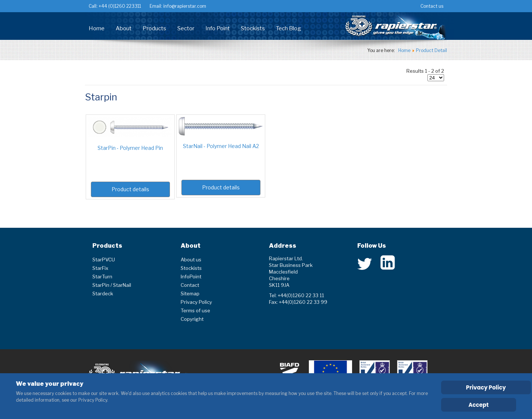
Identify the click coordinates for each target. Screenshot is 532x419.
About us (191, 260)
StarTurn (102, 277)
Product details (130, 189)
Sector (186, 28)
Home (97, 28)
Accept (479, 405)
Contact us (432, 6)
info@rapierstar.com (184, 6)
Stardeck (103, 293)
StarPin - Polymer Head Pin (130, 148)
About (124, 28)
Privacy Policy (196, 302)
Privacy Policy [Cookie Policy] (486, 387)
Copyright (192, 319)
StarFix (100, 268)
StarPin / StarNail (112, 285)
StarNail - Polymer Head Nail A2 (221, 146)
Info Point (218, 28)
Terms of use (195, 310)
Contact (190, 285)
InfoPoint (191, 277)
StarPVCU (104, 260)
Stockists (253, 28)
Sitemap (190, 293)
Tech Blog (289, 28)
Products (154, 28)
